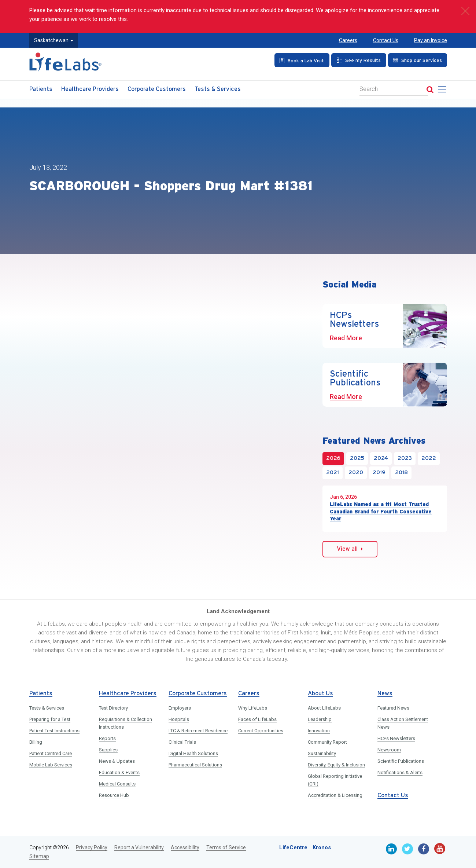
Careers (348, 40)
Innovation (319, 731)
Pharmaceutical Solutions (195, 765)
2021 (333, 473)
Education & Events (119, 772)
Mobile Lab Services (51, 765)
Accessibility (185, 847)
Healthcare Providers (90, 89)
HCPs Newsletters (396, 738)
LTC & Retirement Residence (198, 731)
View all (350, 549)
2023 (405, 458)
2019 (379, 473)
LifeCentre (293, 847)
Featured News (393, 708)
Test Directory (113, 708)
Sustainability (322, 753)
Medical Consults (117, 784)
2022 (429, 458)
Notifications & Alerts (400, 772)
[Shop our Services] (418, 60)
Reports (107, 738)
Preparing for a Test (50, 719)
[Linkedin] (391, 849)
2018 (401, 473)
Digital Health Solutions (193, 753)
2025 (357, 458)
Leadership (320, 719)
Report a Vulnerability (139, 847)
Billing (36, 742)
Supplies (108, 750)
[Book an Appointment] (302, 60)
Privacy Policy (92, 847)
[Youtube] (440, 849)
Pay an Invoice (431, 40)
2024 (381, 458)
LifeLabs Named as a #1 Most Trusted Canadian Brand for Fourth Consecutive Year (381, 511)
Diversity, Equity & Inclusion (336, 765)
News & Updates (117, 761)
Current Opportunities (261, 731)
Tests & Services (218, 89)
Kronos (322, 847)
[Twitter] (407, 849)
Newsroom (389, 750)
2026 (333, 458)
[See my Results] (359, 60)
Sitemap (39, 856)
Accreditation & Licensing (335, 795)
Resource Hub (114, 795)
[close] (465, 11)
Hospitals (179, 719)
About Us (320, 694)
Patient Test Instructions (54, 731)
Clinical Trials (182, 742)
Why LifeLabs (253, 708)
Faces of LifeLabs (257, 719)
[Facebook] (424, 849)
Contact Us (386, 40)
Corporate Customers (157, 89)
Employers (180, 708)
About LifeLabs (324, 708)
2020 (356, 473)
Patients (41, 89)
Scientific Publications (401, 761)
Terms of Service (226, 847)
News (385, 694)
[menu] (444, 91)
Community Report (327, 742)
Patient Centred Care (51, 753)
